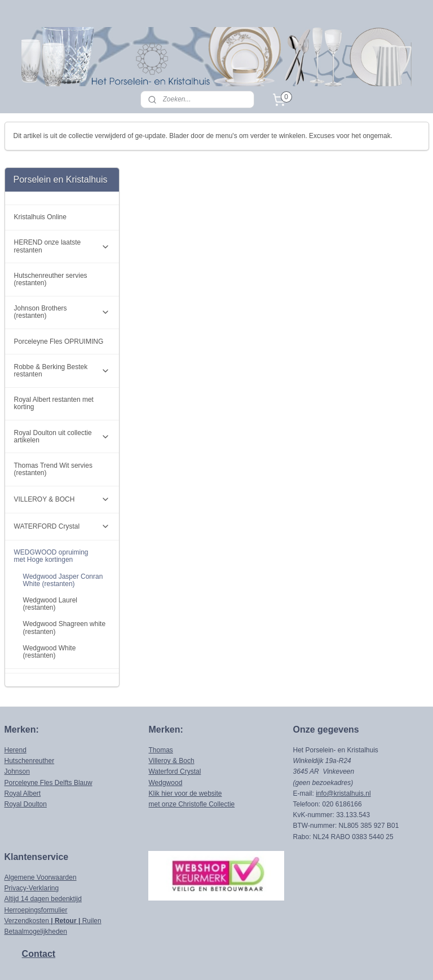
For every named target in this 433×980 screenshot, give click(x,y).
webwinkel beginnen (252, 959)
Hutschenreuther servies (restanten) (51, 234)
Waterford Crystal (174, 726)
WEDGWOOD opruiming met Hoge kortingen (62, 510)
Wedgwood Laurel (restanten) (50, 558)
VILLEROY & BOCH (62, 454)
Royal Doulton (26, 759)
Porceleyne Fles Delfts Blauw (48, 737)
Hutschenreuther (30, 715)
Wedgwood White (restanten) (50, 606)
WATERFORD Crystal (62, 481)
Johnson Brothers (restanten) (62, 266)
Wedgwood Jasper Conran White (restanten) (63, 534)
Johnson (17, 726)
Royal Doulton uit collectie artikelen (62, 390)
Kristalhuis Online (40, 171)
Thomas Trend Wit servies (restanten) (53, 424)
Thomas (160, 704)
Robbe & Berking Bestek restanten (62, 325)
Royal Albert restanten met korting (54, 358)
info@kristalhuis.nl (343, 748)
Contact (39, 908)
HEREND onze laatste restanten (62, 200)
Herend (16, 704)
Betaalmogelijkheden (36, 886)
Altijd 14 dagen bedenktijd (43, 853)
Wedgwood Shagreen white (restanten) (65, 582)
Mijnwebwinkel (340, 959)
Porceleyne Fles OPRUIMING (59, 295)
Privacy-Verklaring (32, 842)
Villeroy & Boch (171, 715)
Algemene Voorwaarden (41, 832)
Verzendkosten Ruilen (53, 875)
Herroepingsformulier (36, 864)
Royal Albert (23, 748)
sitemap (195, 959)
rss (216, 959)
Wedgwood (165, 737)
